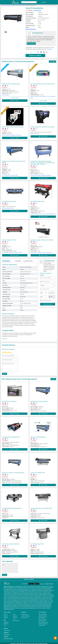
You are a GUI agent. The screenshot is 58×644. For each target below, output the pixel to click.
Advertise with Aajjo (43, 615)
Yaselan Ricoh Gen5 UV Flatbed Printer (41, 508)
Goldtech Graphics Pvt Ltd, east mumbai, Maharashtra (43, 213)
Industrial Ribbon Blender (22, 587)
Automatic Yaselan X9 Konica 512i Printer (42, 239)
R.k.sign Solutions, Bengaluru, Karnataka (11, 135)
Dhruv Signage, (6, 94)
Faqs (5, 625)
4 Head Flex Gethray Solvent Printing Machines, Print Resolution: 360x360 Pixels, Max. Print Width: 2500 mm (43, 162)
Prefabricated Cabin (47, 591)
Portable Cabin (26, 586)
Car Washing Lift (14, 605)
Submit (4, 373)
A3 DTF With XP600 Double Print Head (13, 126)
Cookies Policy (25, 614)
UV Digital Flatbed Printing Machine (12, 508)
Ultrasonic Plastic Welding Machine (16, 602)
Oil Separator (44, 595)
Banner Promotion (43, 619)
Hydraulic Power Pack (44, 594)
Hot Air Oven (20, 594)
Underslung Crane (46, 597)
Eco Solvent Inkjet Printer (37, 201)
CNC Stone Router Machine (22, 595)
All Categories (16, 620)
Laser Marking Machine (18, 586)
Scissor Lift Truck (15, 590)
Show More (52, 61)
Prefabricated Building (18, 593)
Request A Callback (29, 579)
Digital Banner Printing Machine (39, 401)
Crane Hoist (9, 598)
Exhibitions (6, 623)
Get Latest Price (37, 10)
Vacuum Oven (14, 594)
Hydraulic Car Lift (7, 590)
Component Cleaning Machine (35, 595)
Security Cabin (33, 590)
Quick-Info (6, 622)
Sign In (44, 2)
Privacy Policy (24, 617)
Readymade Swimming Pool (9, 608)
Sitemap (6, 615)
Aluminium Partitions (32, 587)
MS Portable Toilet (8, 591)
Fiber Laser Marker (25, 599)
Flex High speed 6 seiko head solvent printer (43, 83)
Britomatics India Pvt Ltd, (8, 208)
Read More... (50, 49)
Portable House (40, 590)
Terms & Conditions (26, 615)
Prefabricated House (38, 593)
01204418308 (7, 630)
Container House (7, 594)
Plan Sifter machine (39, 601)
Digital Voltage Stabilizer (24, 597)
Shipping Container (46, 593)
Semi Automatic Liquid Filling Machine (22, 603)
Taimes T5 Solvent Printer (9, 239)
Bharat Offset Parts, (35, 133)
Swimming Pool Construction (36, 606)
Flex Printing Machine (12, 595)
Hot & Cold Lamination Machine (11, 543)
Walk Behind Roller (45, 586)
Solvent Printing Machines (21, 5)
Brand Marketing (42, 620)
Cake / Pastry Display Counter (14, 599)
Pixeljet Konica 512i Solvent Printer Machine (43, 126)
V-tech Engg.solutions (38, 32)
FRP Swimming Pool (25, 606)
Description (18, 260)
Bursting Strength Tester (35, 598)
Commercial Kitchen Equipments (28, 601)
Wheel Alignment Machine (30, 605)
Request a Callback (35, 55)
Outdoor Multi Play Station (35, 586)
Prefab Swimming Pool (16, 606)
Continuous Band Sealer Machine (40, 602)
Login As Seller (42, 625)
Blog (5, 620)
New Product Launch (43, 622)
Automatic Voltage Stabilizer (36, 597)
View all (53, 379)
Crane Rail (22, 598)
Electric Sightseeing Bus (31, 608)
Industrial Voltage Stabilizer (13, 597)
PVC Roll (49, 599)
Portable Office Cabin (8, 593)
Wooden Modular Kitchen (39, 603)
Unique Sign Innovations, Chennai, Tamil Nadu (41, 252)
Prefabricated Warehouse (28, 593)
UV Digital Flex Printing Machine (11, 436)
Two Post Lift (21, 605)
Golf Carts (39, 608)
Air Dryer (32, 603)
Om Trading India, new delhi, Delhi (10, 175)
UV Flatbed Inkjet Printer (37, 543)
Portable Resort (15, 591)
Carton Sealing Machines (19, 589)
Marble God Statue (43, 599)
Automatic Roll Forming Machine (14, 601)
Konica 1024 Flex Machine (9, 401)
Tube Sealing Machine (11, 587)
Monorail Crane (16, 598)
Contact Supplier (31, 43)
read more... (5, 338)
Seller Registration (43, 614)
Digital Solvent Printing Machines (11, 83)
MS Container (39, 591)
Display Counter (28, 589)
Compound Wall (40, 587)
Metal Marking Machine (34, 599)
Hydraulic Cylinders (35, 594)
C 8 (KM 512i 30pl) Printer (9, 201)
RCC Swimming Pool (47, 606)
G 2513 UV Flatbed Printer (38, 472)
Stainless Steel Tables (48, 587)
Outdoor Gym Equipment (21, 608)
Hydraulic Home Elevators (37, 589)
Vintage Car (44, 608)
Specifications (6, 260)
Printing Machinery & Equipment (10, 5)
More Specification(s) (31, 29)
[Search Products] (22, 2)
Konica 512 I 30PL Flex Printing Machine (13, 472)
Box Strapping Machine (8, 589)
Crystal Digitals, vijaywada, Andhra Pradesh (12, 252)
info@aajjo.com (7, 634)
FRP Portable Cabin (32, 591)
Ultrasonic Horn (47, 601)
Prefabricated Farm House (49, 590)
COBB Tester (27, 598)
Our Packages (42, 617)
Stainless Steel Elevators (24, 590)
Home (2, 5)
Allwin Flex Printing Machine (38, 436)
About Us (6, 614)
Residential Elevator (47, 589)
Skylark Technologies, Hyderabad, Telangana (41, 175)
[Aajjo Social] (46, 583)
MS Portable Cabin (23, 591)
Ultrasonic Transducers (28, 602)
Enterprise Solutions (43, 623)
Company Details (28, 260)
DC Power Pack (27, 594)
